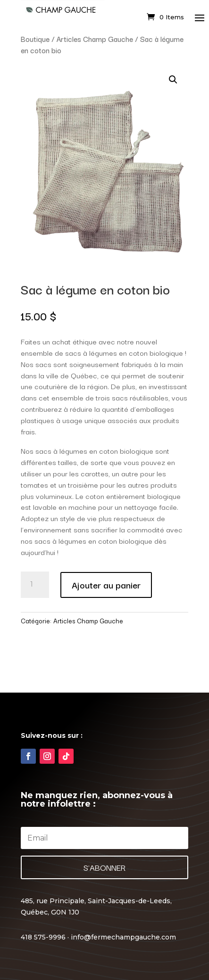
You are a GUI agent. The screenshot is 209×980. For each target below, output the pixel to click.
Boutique (35, 39)
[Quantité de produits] (35, 585)
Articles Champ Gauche (95, 39)
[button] (173, 80)
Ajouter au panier (106, 585)
